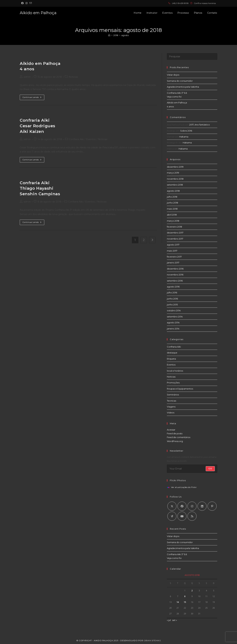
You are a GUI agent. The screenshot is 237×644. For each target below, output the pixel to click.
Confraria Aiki (76, 139)
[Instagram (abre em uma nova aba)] (26, 3)
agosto (125, 35)
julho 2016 (172, 293)
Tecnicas (171, 401)
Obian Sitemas (152, 640)
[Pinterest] (212, 506)
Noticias (73, 77)
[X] (172, 506)
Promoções (173, 383)
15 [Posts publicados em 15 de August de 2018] (185, 602)
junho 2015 (172, 305)
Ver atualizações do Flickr (184, 487)
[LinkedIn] (202, 506)
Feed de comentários (179, 437)
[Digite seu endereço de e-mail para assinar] (192, 469)
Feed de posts (175, 433)
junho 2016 (172, 299)
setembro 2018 (175, 185)
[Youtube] (182, 516)
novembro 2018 (175, 179)
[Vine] (172, 516)
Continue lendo (33, 98)
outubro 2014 (174, 310)
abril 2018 (172, 215)
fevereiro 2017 (174, 257)
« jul (169, 620)
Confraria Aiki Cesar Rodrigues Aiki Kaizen (38, 126)
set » (175, 620)
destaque (172, 353)
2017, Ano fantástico (200, 125)
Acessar (171, 430)
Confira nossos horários (205, 3)
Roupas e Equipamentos (180, 389)
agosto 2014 (173, 322)
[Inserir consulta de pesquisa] (192, 56)
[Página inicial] (109, 35)
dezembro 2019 (175, 167)
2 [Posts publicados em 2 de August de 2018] (192, 591)
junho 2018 (172, 203)
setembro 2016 (175, 281)
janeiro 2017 (173, 263)
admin (27, 77)
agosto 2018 (173, 191)
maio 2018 (172, 209)
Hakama (184, 137)
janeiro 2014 (173, 329)
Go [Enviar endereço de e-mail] (210, 469)
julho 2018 (172, 197)
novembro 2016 (175, 275)
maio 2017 (172, 251)
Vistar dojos (173, 75)
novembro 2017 (175, 239)
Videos (171, 413)
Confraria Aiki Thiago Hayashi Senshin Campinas (40, 188)
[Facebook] (182, 506)
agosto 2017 (173, 245)
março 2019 (173, 173)
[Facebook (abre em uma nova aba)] (23, 3)
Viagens (171, 407)
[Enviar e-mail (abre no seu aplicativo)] (31, 3)
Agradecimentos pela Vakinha (183, 87)
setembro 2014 (175, 317)
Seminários (173, 395)
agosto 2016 (173, 287)
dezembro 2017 (175, 233)
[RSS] (192, 516)
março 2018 (173, 221)
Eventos (91, 139)
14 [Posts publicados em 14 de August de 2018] (178, 602)
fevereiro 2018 (174, 227)
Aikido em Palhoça (38, 13)
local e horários (175, 371)
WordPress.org (175, 441)
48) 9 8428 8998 (181, 3)
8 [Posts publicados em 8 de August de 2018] (185, 596)
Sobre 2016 (186, 131)
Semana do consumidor (180, 81)
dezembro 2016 (175, 269)
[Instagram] (192, 506)
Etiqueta (171, 359)
